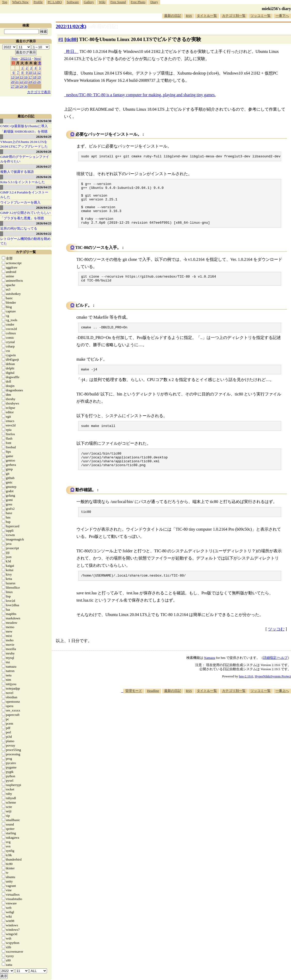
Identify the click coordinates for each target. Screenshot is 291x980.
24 (30, 82)
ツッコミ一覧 (261, 16)
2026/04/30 (44, 121)
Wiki (102, 2)
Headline (153, 708)
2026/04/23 (44, 223)
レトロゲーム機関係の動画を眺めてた (25, 241)
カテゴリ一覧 (26, 252)
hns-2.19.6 (246, 694)
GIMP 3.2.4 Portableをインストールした (24, 195)
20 (13, 82)
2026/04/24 (44, 208)
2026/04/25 (44, 187)
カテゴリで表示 (39, 92)
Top (5, 2)
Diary (154, 2)
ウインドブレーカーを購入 (20, 202)
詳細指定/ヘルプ (275, 675)
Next (37, 58)
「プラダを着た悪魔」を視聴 (22, 218)
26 (39, 82)
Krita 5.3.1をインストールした (23, 182)
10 (30, 72)
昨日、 (72, 51)
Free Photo (138, 2)
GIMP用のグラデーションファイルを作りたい (25, 159)
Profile (38, 2)
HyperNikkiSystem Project (273, 694)
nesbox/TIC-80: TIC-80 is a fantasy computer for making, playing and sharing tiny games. (141, 95)
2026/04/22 (44, 234)
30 (26, 86)
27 (13, 86)
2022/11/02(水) (71, 26)
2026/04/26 (44, 177)
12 (39, 72)
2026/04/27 (44, 167)
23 (26, 82)
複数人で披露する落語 (17, 172)
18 (35, 77)
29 (22, 86)
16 (26, 77)
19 (39, 77)
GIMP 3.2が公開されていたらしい (25, 213)
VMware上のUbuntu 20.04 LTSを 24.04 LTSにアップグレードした (24, 144)
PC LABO (55, 2)
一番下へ (282, 16)
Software (73, 2)
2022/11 (26, 58)
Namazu (210, 675)
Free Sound (118, 2)
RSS (189, 16)
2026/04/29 (44, 137)
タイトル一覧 (207, 16)
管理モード (134, 708)
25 (35, 82)
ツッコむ (276, 647)
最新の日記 (173, 16)
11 (35, 72)
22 (22, 82)
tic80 (71, 39)
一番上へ (282, 708)
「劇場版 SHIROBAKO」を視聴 (24, 131)
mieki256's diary (276, 9)
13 (13, 77)
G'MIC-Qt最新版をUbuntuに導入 (24, 126)
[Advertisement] (197, 727)
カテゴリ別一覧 (234, 16)
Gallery (89, 2)
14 (17, 77)
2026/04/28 (44, 152)
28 (17, 86)
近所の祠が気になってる (19, 228)
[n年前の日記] (103, 26)
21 (17, 82)
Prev (15, 58)
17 (30, 77)
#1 (61, 39)
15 (22, 77)
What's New (20, 2)
